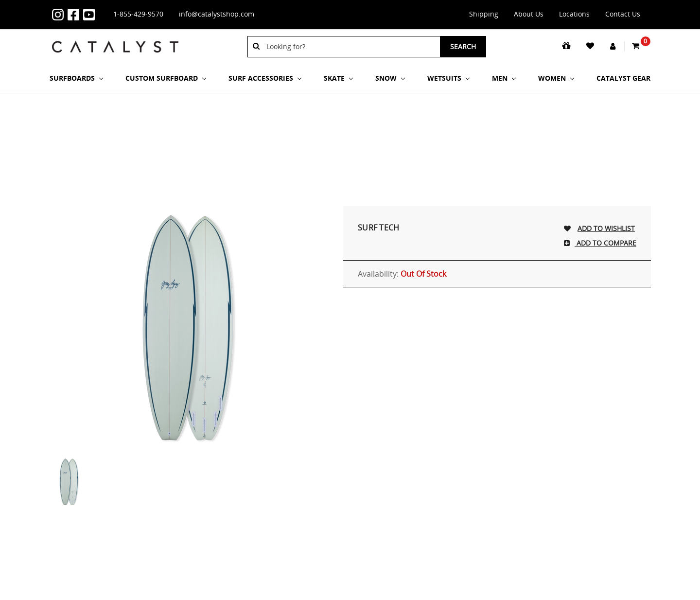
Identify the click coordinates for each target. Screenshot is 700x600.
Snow (390, 78)
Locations (574, 14)
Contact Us (623, 14)
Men (504, 78)
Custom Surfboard (166, 78)
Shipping (484, 14)
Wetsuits (448, 78)
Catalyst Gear (623, 78)
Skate (338, 78)
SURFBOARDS (76, 78)
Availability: (402, 274)
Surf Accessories (265, 78)
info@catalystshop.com (217, 14)
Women (556, 78)
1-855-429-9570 (138, 14)
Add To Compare (605, 243)
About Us (529, 14)
